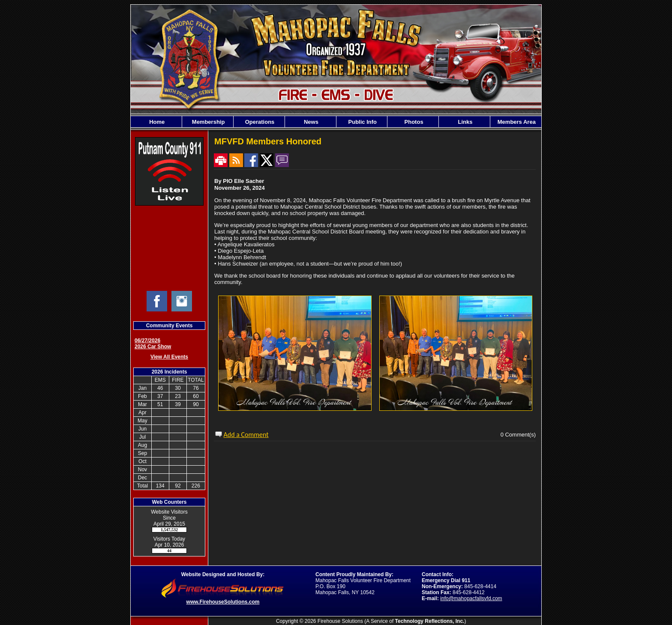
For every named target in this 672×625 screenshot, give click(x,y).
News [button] (310, 122)
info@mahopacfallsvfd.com (471, 598)
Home (156, 122)
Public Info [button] (362, 122)
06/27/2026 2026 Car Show (153, 344)
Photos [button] (413, 122)
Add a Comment (246, 435)
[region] (336, 122)
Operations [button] (259, 122)
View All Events (169, 357)
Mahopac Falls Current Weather (169, 248)
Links (465, 122)
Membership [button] (207, 122)
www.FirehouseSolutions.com (223, 602)
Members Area (516, 122)
